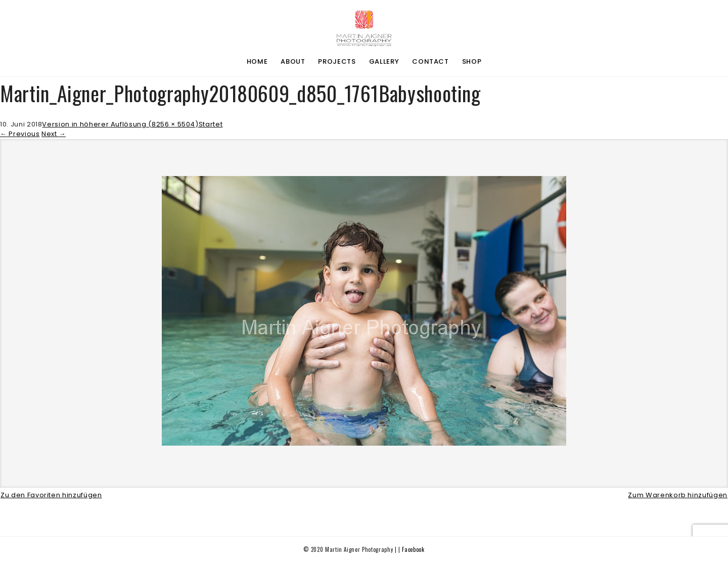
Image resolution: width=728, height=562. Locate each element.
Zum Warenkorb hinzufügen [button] (678, 495)
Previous (20, 134)
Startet (211, 124)
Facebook (413, 549)
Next (54, 134)
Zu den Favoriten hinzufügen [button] (51, 495)
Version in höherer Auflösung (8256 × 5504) (120, 124)
